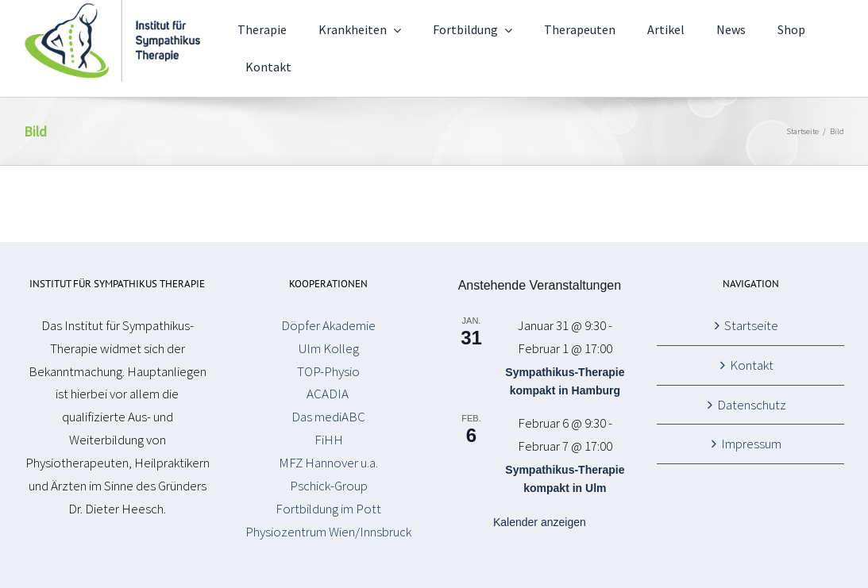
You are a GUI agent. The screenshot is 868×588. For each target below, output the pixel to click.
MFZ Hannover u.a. (328, 463)
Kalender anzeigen (540, 522)
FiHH (329, 440)
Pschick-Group (329, 486)
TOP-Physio (328, 371)
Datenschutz (752, 405)
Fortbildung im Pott (328, 509)
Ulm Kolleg (329, 348)
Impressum (751, 444)
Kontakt (752, 365)
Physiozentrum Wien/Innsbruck (328, 532)
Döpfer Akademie (328, 325)
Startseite (751, 325)
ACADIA (329, 394)
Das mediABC (328, 417)
